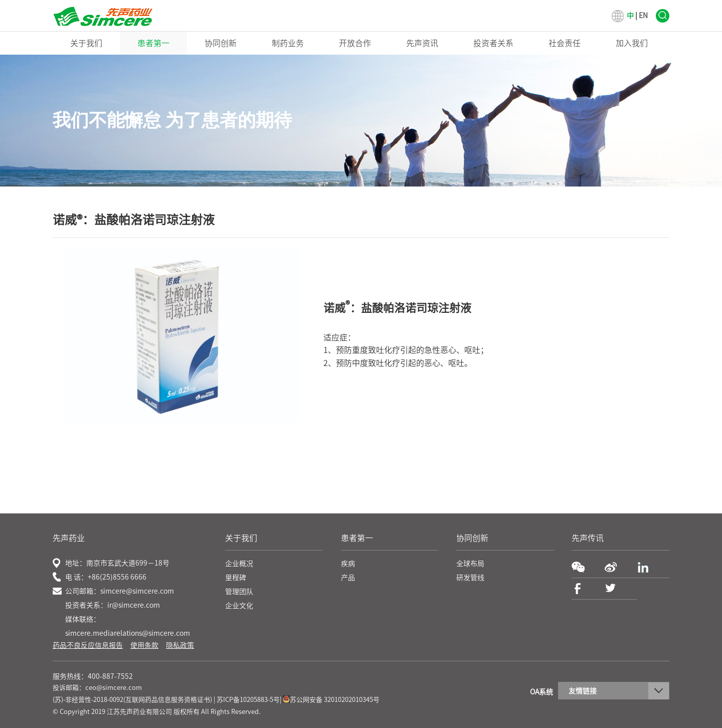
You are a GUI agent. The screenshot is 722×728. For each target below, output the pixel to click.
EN (643, 16)
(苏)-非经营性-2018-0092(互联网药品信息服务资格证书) (132, 700)
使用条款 (144, 645)
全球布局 (470, 564)
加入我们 (632, 43)
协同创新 (221, 43)
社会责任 (565, 43)
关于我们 (86, 43)
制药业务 (288, 43)
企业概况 (239, 564)
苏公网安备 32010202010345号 (331, 700)
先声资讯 (422, 43)
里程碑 (236, 578)
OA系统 (541, 692)
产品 (348, 578)
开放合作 (355, 43)
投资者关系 (493, 43)
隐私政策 (180, 645)
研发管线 (470, 578)
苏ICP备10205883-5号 (248, 700)
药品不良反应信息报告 (88, 645)
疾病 (348, 564)
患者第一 (153, 43)
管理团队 (239, 592)
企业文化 (239, 606)
